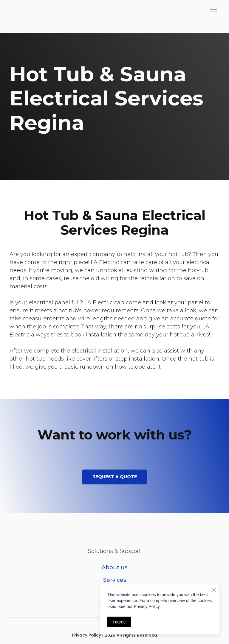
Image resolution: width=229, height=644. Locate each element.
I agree (119, 622)
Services (115, 580)
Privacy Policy (87, 635)
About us (114, 567)
